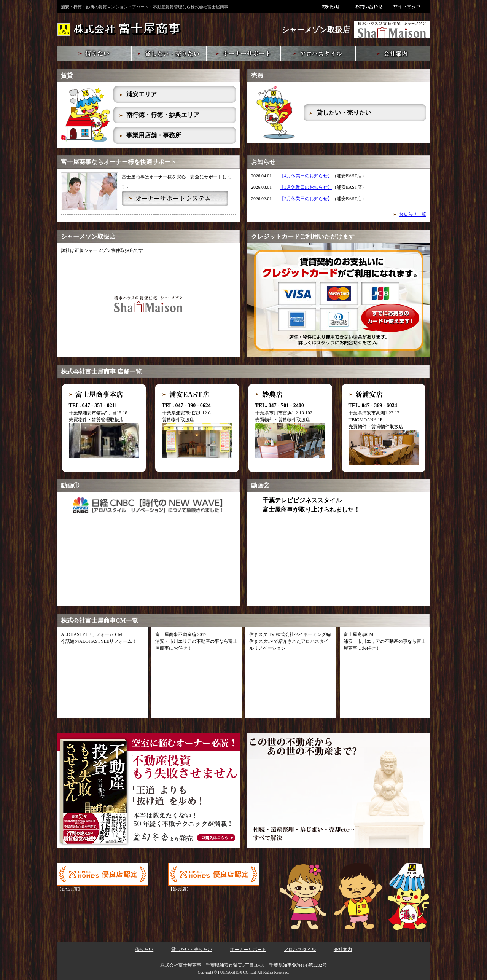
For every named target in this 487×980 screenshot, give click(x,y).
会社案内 (343, 950)
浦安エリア (142, 94)
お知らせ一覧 (412, 214)
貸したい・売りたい (344, 112)
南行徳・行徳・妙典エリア (163, 115)
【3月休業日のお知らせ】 (306, 187)
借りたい (144, 950)
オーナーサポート (248, 950)
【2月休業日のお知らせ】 (306, 199)
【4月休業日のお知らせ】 (306, 176)
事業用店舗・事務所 (154, 135)
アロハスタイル (300, 950)
